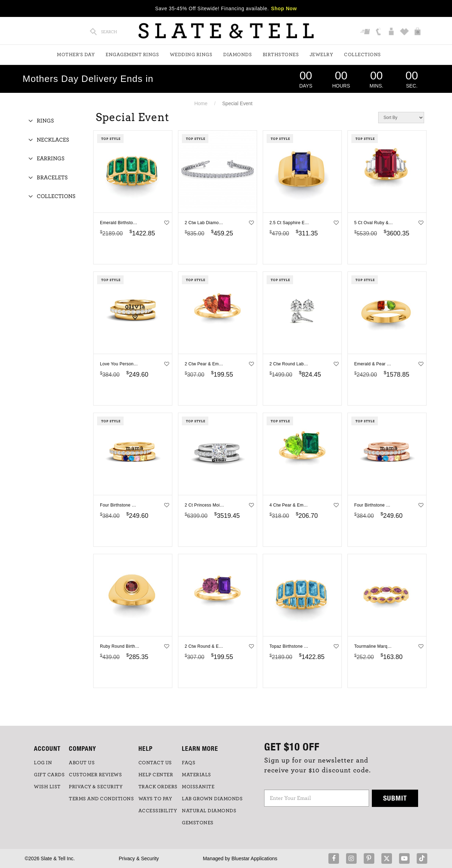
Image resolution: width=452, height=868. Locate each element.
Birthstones (281, 55)
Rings (45, 121)
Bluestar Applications (254, 858)
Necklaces (53, 140)
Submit (395, 798)
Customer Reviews (95, 775)
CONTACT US (155, 763)
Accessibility (158, 811)
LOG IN (43, 763)
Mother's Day (76, 55)
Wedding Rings (191, 55)
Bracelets (52, 178)
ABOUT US (82, 763)
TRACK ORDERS (158, 787)
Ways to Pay (155, 799)
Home (201, 103)
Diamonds (237, 55)
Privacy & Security (139, 858)
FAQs (189, 763)
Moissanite (198, 787)
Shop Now (284, 8)
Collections (362, 55)
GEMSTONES (198, 823)
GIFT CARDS (49, 775)
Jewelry (322, 55)
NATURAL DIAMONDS (209, 811)
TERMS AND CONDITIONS (101, 799)
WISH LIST (47, 787)
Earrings (51, 158)
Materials (197, 775)
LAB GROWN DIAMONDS (212, 799)
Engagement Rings (132, 55)
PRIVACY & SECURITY (96, 787)
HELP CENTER (156, 775)
